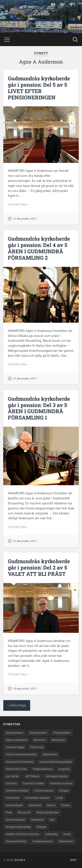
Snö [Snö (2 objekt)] (52, 820)
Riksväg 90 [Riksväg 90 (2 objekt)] (24, 813)
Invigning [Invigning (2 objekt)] (64, 769)
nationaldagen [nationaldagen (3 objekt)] (14, 805)
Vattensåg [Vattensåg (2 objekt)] (51, 834)
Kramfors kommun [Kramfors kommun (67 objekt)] (61, 783)
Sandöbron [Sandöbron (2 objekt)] (37, 820)
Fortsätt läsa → (19, 204)
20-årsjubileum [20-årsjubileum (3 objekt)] (15, 733)
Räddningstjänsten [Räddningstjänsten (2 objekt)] (48, 813)
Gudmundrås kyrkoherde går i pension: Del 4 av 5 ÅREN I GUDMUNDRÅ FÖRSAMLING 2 (39, 248)
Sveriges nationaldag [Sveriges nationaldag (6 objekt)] (18, 827)
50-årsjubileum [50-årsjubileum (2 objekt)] (38, 733)
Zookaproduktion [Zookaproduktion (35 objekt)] (43, 841)
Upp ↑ (74, 860)
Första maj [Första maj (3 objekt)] (37, 747)
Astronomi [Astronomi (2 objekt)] (40, 740)
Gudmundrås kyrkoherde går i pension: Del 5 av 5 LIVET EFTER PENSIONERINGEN (39, 88)
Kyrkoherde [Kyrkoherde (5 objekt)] (12, 798)
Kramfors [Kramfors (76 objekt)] (11, 783)
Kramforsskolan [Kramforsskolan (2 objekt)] (44, 791)
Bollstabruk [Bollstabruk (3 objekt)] (58, 740)
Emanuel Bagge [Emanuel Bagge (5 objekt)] (15, 747)
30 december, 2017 (25, 689)
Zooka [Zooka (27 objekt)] (67, 834)
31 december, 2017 (25, 219)
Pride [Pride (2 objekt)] (9, 813)
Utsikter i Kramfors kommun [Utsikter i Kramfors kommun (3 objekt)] (22, 834)
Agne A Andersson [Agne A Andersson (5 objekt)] (17, 740)
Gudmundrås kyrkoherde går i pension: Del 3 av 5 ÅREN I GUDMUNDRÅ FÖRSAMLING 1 (39, 408)
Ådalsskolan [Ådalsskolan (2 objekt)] (66, 841)
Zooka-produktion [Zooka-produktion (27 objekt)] (16, 841)
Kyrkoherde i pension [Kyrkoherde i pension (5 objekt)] (37, 798)
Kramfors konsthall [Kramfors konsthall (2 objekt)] (17, 791)
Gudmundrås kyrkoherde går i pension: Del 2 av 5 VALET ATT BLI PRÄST (39, 568)
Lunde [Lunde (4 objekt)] (59, 798)
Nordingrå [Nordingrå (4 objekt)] (35, 805)
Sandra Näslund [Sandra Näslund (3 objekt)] (15, 820)
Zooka (41, 13)
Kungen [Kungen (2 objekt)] (64, 791)
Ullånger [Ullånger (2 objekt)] (41, 827)
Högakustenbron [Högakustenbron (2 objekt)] (43, 769)
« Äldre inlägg (17, 705)
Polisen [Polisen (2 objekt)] (66, 805)
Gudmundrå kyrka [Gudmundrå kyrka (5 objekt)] (16, 769)
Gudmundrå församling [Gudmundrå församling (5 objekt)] (20, 762)
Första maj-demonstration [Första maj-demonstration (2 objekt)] (21, 754)
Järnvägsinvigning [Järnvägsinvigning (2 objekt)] (56, 776)
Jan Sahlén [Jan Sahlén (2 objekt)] (12, 776)
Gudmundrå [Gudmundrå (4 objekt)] (50, 754)
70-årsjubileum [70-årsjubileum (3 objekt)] (62, 733)
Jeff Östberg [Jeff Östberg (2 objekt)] (32, 776)
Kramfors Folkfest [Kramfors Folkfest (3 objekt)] (33, 783)
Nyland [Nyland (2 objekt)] (51, 805)
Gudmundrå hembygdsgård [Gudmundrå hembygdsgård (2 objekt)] (56, 762)
